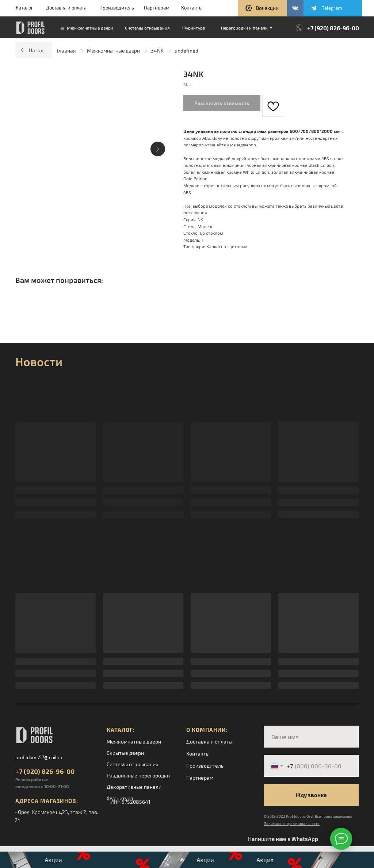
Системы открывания (133, 764)
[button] (262, 8)
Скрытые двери (125, 753)
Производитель (117, 8)
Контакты (192, 8)
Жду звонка (311, 795)
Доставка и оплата (66, 8)
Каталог (24, 8)
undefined (186, 51)
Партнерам (157, 8)
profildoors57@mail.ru (39, 757)
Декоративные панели (134, 787)
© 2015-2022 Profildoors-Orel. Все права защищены (308, 816)
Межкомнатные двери (113, 51)
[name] (311, 737)
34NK (157, 51)
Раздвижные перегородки (138, 775)
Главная (66, 51)
